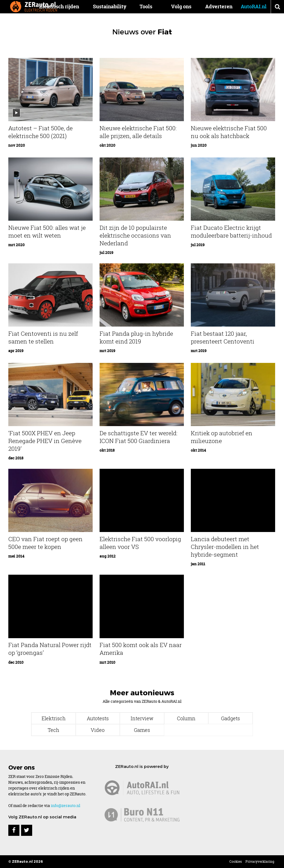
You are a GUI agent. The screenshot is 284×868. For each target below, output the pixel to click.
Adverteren (219, 7)
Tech (53, 730)
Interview (142, 718)
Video (98, 730)
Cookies (236, 861)
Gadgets (230, 718)
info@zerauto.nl (65, 805)
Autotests (98, 718)
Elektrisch (54, 718)
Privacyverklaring (260, 861)
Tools (151, 7)
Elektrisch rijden (69, 7)
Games (142, 730)
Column (186, 718)
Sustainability (119, 7)
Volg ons (181, 7)
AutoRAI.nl (254, 7)
